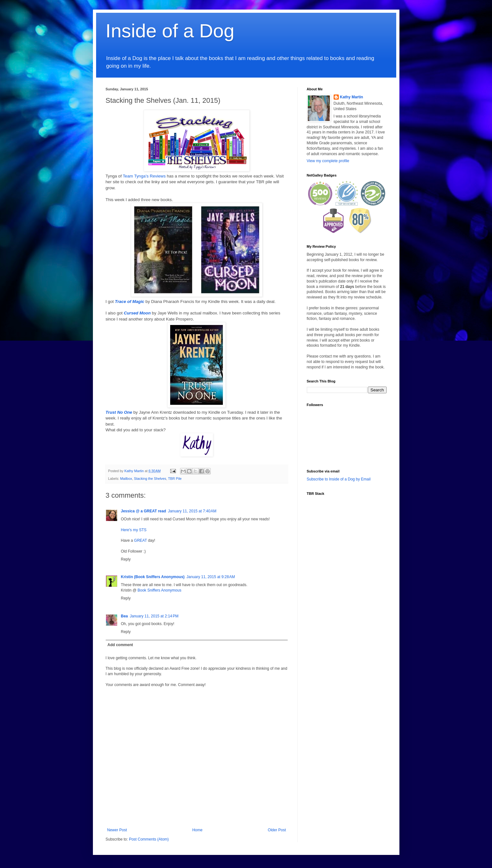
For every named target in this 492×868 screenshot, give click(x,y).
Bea (125, 616)
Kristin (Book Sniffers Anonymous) (153, 577)
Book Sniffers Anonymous (159, 590)
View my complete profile (328, 161)
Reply (126, 559)
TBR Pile (175, 479)
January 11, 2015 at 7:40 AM (192, 511)
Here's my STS (134, 530)
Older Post (277, 830)
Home (197, 830)
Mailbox (126, 479)
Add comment (120, 645)
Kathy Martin (352, 97)
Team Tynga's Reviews (144, 176)
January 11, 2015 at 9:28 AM (211, 577)
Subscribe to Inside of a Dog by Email (339, 479)
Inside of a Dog (170, 31)
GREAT (140, 540)
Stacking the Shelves (150, 479)
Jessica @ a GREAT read (144, 511)
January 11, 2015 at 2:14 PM (154, 616)
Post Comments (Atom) (149, 839)
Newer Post (117, 830)
